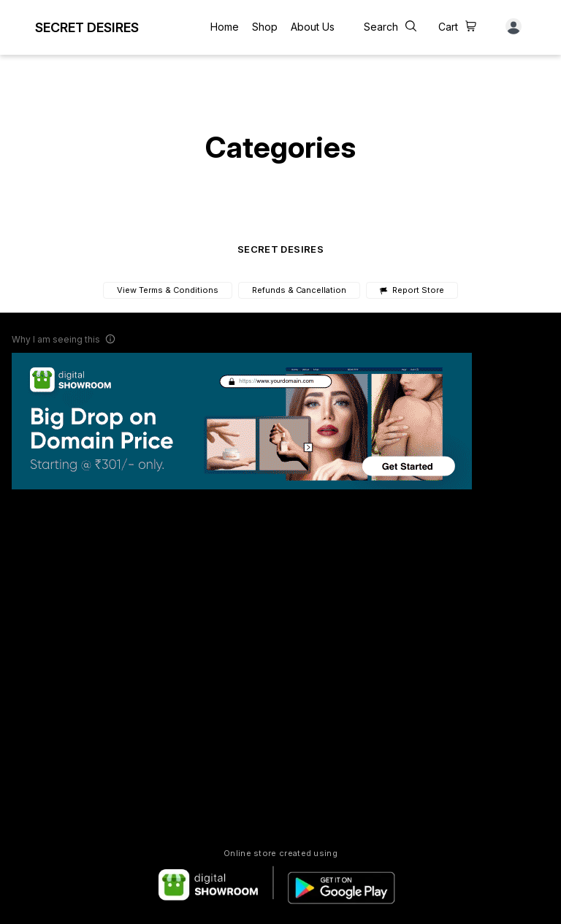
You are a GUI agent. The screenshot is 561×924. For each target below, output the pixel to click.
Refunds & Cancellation (299, 290)
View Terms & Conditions (168, 290)
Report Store (412, 290)
